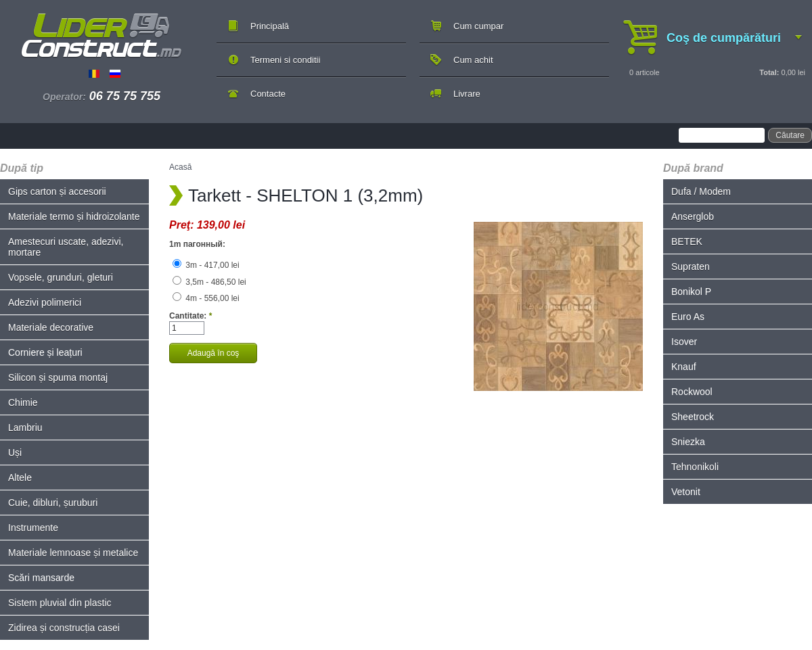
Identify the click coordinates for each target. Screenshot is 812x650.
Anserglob (693, 216)
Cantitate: (190, 316)
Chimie (23, 402)
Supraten (691, 266)
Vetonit (686, 492)
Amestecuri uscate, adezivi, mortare (66, 247)
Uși (15, 452)
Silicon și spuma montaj (58, 377)
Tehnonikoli (695, 467)
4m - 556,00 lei (206, 298)
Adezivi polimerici (45, 302)
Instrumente (33, 528)
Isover (684, 342)
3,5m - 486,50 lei (209, 282)
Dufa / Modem (701, 191)
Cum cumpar (478, 26)
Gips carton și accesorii (57, 191)
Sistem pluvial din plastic (60, 603)
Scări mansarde (41, 578)
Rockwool (692, 392)
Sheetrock (693, 417)
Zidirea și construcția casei (64, 628)
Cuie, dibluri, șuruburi (53, 503)
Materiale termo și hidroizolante (74, 216)
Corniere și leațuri (45, 352)
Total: (769, 72)
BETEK (687, 241)
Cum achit (473, 60)
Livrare (467, 94)
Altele (20, 478)
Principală (270, 26)
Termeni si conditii (285, 60)
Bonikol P (691, 292)
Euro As (688, 317)
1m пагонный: (197, 244)
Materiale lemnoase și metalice (73, 553)
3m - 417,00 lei (206, 265)
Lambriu (25, 427)
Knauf (684, 367)
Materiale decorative (51, 327)
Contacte (268, 94)
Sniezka (688, 442)
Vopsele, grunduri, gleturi (61, 277)
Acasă (180, 167)
